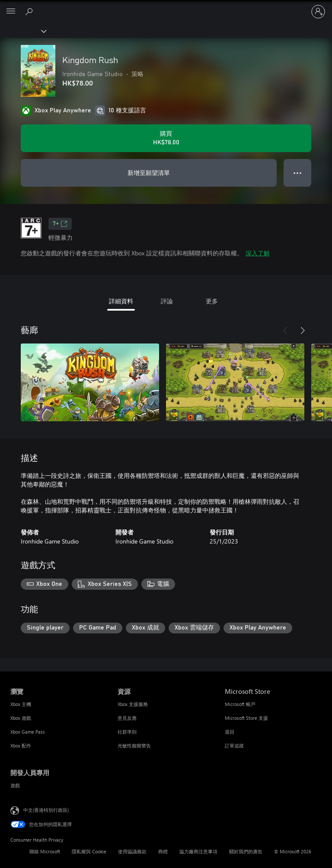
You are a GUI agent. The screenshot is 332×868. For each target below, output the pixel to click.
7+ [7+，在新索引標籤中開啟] (60, 224)
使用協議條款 (132, 851)
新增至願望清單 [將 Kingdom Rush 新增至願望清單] (149, 173)
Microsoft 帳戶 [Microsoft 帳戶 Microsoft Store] (240, 704)
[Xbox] (23, 31)
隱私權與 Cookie (89, 851)
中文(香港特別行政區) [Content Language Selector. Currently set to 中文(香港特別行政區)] (46, 810)
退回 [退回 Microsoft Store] (230, 732)
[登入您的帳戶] (318, 12)
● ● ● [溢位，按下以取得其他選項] (298, 173)
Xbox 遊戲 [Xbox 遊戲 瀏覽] (21, 718)
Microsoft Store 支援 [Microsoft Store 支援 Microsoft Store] (246, 718)
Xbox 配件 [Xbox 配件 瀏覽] (21, 746)
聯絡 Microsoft (45, 851)
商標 (163, 851)
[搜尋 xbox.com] (30, 11)
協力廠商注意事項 (198, 851)
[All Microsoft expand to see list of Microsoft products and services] (11, 12)
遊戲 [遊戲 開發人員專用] (15, 785)
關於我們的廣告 (246, 851)
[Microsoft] (166, 6)
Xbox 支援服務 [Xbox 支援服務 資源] (133, 704)
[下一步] (303, 331)
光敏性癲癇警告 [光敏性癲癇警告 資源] (134, 746)
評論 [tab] (167, 301)
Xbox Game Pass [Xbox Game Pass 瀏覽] (28, 732)
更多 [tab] (212, 301)
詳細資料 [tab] (121, 301)
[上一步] (285, 331)
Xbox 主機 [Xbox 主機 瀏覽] (21, 704)
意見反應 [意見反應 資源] (127, 718)
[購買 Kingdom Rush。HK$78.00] (166, 138)
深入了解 (258, 253)
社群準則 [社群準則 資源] (127, 732)
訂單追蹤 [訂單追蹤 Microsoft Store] (234, 746)
